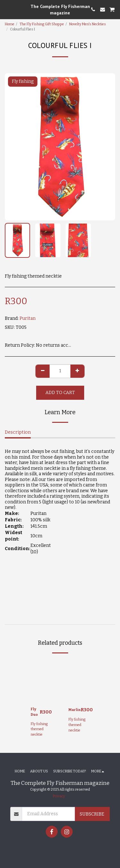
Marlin (75, 710)
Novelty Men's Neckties (88, 24)
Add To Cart (60, 393)
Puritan (28, 318)
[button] (7, 9)
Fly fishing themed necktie (39, 729)
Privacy (59, 796)
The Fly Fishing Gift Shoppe (42, 24)
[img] (41, 681)
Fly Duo (34, 712)
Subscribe (92, 814)
